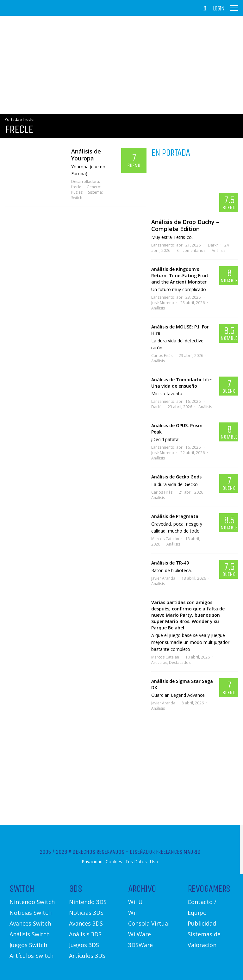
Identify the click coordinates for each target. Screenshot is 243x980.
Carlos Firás (162, 356)
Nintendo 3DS (88, 902)
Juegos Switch (28, 945)
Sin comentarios (191, 250)
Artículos (159, 662)
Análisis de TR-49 (170, 563)
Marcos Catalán (165, 539)
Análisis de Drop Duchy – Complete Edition (185, 225)
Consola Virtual (149, 923)
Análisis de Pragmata (175, 516)
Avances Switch (30, 923)
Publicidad (202, 923)
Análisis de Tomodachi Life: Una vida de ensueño (182, 383)
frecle (76, 187)
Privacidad (92, 862)
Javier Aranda (163, 578)
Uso (154, 862)
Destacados (180, 662)
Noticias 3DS (86, 913)
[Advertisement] (121, 65)
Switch (77, 198)
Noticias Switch (31, 913)
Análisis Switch (30, 934)
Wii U (135, 902)
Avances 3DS (86, 923)
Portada (12, 119)
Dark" (213, 245)
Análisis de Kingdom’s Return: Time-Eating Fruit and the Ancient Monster (180, 275)
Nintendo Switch (32, 902)
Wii (132, 913)
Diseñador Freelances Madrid (165, 852)
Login (219, 9)
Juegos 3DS (84, 945)
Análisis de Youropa (86, 155)
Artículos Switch (31, 956)
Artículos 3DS (87, 956)
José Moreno (163, 303)
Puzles (77, 192)
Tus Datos (136, 862)
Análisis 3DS (85, 934)
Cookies (114, 862)
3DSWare (140, 945)
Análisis (218, 250)
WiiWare (140, 934)
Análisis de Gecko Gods (176, 477)
